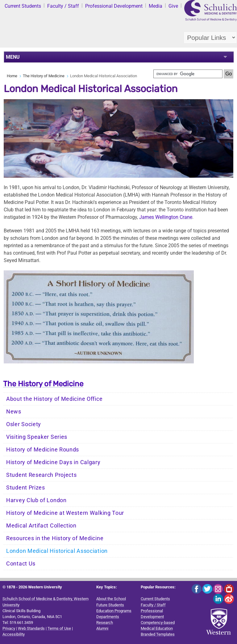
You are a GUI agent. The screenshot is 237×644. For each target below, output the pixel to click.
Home (12, 76)
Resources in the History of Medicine (55, 538)
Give (173, 6)
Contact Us (21, 564)
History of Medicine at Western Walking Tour (65, 513)
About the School (111, 599)
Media (156, 6)
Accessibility (14, 634)
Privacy (9, 628)
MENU (13, 57)
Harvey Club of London (36, 500)
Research (105, 623)
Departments (108, 617)
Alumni (102, 628)
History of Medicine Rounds (43, 450)
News (14, 412)
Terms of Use (59, 628)
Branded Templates (158, 634)
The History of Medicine (44, 76)
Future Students (110, 605)
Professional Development (114, 6)
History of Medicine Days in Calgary (53, 462)
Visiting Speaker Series (37, 437)
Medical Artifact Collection (41, 526)
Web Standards (31, 628)
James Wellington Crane (166, 217)
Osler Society (24, 424)
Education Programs (114, 611)
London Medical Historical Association (57, 551)
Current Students (23, 6)
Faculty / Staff (63, 6)
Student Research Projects (42, 475)
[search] (188, 74)
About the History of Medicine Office (54, 399)
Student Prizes (26, 488)
